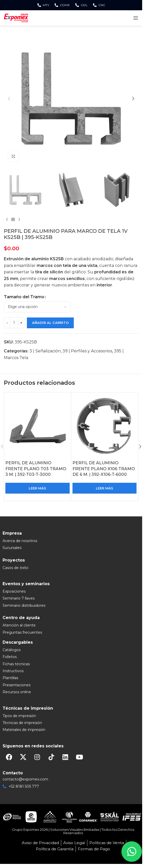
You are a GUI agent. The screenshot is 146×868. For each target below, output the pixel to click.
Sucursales (12, 548)
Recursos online (17, 692)
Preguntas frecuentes (22, 632)
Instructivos (13, 671)
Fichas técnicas (16, 664)
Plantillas (10, 678)
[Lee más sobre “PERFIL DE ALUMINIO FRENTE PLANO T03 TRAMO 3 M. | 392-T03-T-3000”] (38, 488)
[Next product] (19, 220)
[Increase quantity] (21, 323)
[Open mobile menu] (136, 18)
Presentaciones (17, 685)
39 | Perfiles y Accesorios (87, 351)
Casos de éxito (15, 568)
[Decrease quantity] (7, 323)
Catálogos (12, 650)
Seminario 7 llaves (19, 598)
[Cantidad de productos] (14, 323)
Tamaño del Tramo (24, 297)
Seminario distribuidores (24, 605)
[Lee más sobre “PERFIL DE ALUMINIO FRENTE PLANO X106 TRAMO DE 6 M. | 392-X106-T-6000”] (105, 488)
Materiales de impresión (24, 730)
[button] (9, 99)
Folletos (10, 657)
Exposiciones (14, 591)
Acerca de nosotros (20, 541)
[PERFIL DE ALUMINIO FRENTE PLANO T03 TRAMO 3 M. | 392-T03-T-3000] (38, 426)
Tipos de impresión (19, 716)
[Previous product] (7, 220)
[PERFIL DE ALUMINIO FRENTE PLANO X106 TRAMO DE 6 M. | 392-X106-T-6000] (105, 426)
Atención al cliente (19, 625)
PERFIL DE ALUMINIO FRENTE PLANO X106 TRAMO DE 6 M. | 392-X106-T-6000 (104, 469)
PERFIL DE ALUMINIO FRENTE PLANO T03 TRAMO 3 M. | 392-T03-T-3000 (36, 469)
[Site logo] (16, 18)
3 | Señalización (45, 351)
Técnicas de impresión (22, 723)
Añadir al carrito (50, 323)
